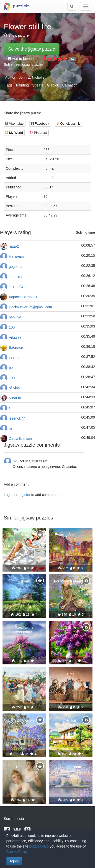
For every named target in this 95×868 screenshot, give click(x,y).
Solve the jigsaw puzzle (32, 49)
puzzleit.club (39, 846)
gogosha (16, 267)
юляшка (15, 277)
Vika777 (15, 337)
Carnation (70, 85)
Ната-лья (16, 256)
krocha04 (16, 287)
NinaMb (15, 398)
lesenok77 (17, 418)
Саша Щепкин (20, 439)
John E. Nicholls (31, 77)
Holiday (24, 674)
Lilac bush (71, 720)
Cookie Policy (17, 852)
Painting (22, 85)
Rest (24, 535)
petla (13, 368)
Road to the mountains (24, 630)
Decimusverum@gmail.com (30, 307)
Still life (38, 85)
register (24, 495)
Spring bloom (71, 767)
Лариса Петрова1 (23, 297)
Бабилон (16, 348)
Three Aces (24, 767)
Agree (14, 861)
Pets (71, 674)
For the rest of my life (71, 581)
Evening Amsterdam (71, 535)
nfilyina (14, 388)
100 (12, 327)
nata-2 (49, 178)
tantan (14, 358)
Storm (24, 581)
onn (15, 461)
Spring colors (24, 720)
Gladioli (53, 85)
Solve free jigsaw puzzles (24, 64)
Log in (9, 495)
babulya (15, 317)
